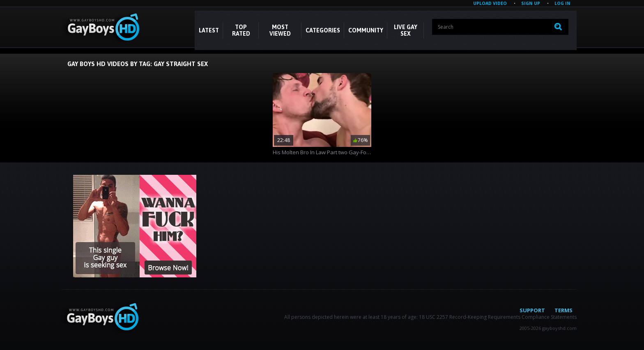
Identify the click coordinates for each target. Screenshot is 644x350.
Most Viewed (280, 30)
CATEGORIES (323, 30)
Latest (209, 30)
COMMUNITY (366, 30)
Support (532, 310)
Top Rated (241, 30)
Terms (563, 310)
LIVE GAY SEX (406, 30)
